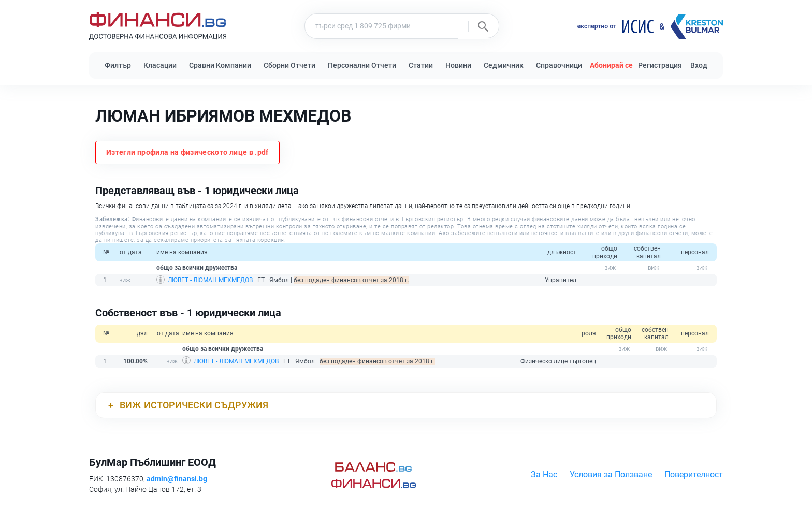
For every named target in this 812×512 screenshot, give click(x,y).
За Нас (544, 474)
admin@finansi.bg (177, 479)
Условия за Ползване (611, 474)
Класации (160, 65)
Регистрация (660, 65)
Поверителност (694, 474)
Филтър (118, 65)
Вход (699, 65)
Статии (421, 65)
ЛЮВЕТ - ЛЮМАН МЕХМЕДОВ (210, 280)
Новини (458, 65)
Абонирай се (611, 65)
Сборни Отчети (289, 65)
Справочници (559, 65)
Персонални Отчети (362, 65)
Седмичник (504, 65)
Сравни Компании (220, 65)
